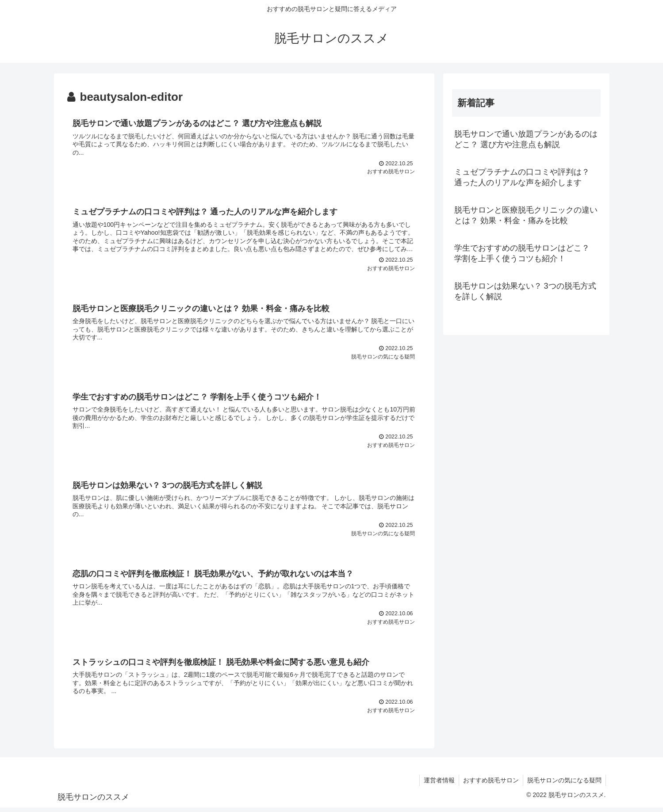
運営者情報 (437, 784)
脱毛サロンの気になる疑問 (564, 784)
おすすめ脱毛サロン (490, 784)
